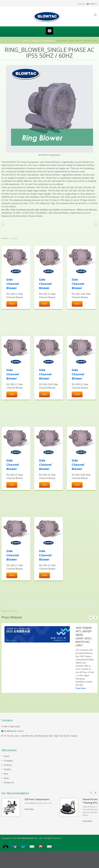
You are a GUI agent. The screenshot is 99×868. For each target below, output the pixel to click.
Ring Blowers (48, 41)
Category (35, 41)
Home (25, 41)
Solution (7, 769)
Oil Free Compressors (37, 799)
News (6, 778)
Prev (91, 618)
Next (95, 618)
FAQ (6, 774)
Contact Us (9, 783)
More (12, 304)
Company (8, 761)
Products (8, 765)
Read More (81, 688)
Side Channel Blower (13, 284)
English (91, 4)
